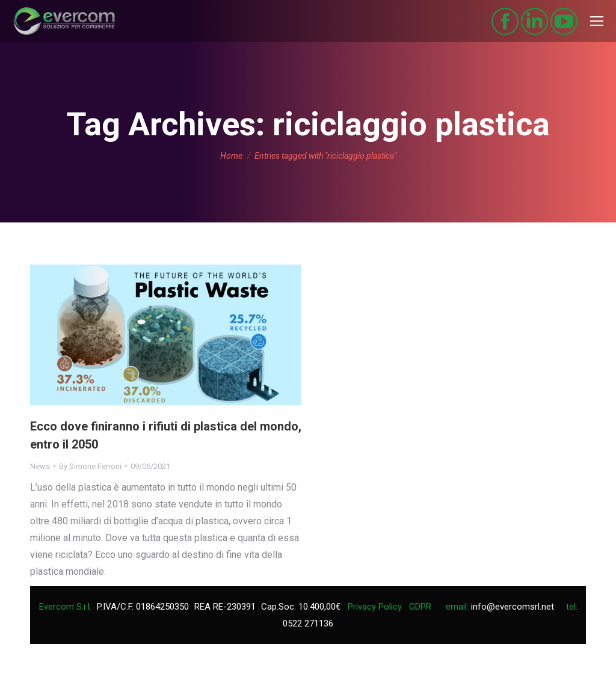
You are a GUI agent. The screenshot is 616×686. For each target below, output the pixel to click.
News (40, 466)
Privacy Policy (375, 607)
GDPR (420, 607)
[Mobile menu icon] (597, 21)
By (90, 466)
